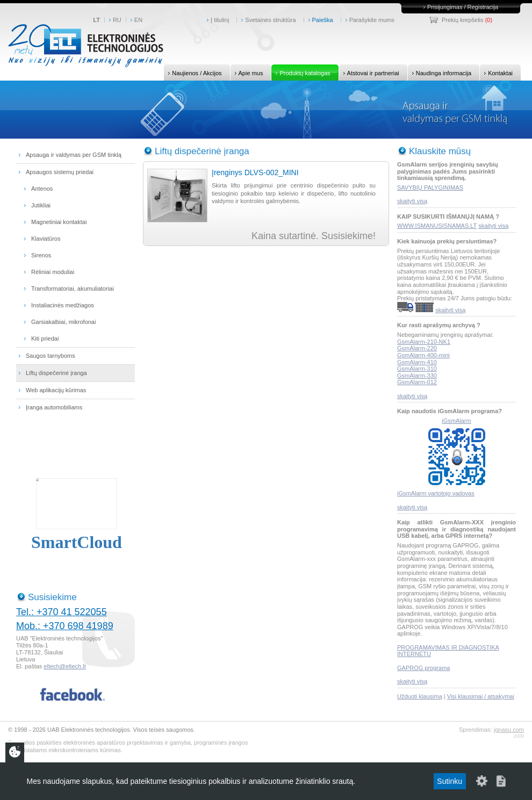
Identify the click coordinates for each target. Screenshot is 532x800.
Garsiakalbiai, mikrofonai (63, 322)
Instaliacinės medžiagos (63, 305)
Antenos (42, 189)
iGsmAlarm (456, 421)
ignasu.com (509, 730)
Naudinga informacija (440, 73)
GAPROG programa (423, 668)
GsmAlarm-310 (417, 369)
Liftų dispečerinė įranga (56, 373)
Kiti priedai (45, 338)
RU (117, 20)
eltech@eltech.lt (64, 666)
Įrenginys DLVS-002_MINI (255, 172)
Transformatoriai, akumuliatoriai (73, 289)
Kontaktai (496, 73)
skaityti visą (412, 201)
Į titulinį (220, 20)
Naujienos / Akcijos (193, 73)
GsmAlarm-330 (417, 376)
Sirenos (41, 255)
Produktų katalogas (301, 73)
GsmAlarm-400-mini (423, 355)
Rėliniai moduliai (53, 272)
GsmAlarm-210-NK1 (424, 342)
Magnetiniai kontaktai (59, 222)
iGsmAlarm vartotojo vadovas (436, 493)
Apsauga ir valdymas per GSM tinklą (74, 155)
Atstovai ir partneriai (369, 73)
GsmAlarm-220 (417, 348)
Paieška (323, 20)
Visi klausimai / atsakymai (481, 696)
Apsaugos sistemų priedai (60, 172)
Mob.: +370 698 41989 (65, 626)
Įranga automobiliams (54, 407)
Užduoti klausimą (420, 696)
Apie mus (247, 73)
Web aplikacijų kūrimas (56, 390)
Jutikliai (41, 205)
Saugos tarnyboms (51, 356)
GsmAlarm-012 (417, 382)
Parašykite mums (372, 20)
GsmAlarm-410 (417, 362)
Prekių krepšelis (463, 20)
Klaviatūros (46, 239)
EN (138, 20)
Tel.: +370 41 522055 (62, 612)
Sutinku (450, 781)
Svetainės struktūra (270, 20)
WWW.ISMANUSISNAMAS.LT (437, 226)
